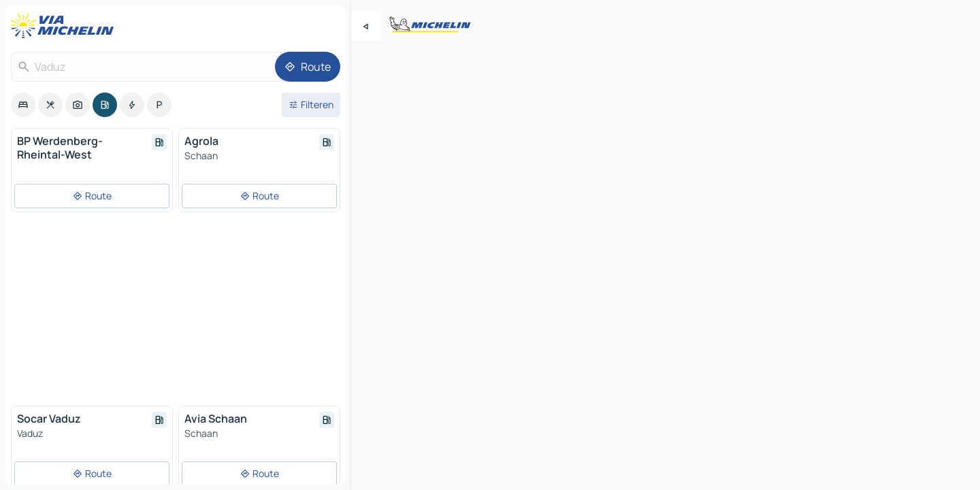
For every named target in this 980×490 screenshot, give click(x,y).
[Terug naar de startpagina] (65, 26)
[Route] (308, 67)
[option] (23, 105)
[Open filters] (311, 105)
